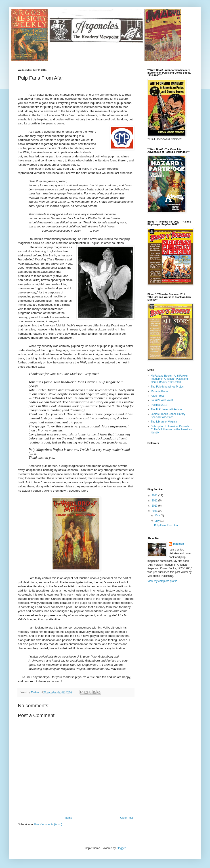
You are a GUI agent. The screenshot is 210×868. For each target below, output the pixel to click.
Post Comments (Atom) (48, 824)
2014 (155, 511)
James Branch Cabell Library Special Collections (168, 416)
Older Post (127, 818)
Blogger (121, 848)
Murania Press (159, 391)
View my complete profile (162, 581)
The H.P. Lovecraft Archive (167, 409)
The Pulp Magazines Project (168, 387)
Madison (179, 544)
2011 (155, 495)
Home (69, 818)
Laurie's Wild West (162, 400)
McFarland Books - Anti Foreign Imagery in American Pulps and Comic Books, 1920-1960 (170, 379)
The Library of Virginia (164, 422)
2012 (155, 501)
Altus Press (158, 396)
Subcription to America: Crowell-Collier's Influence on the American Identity (171, 430)
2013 (155, 506)
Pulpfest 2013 (159, 405)
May (158, 515)
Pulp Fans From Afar (166, 525)
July (158, 521)
